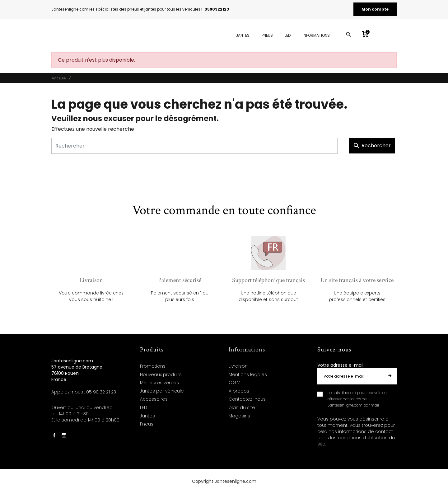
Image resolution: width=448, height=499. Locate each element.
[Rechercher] (194, 146)
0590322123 (217, 9)
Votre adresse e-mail (340, 365)
